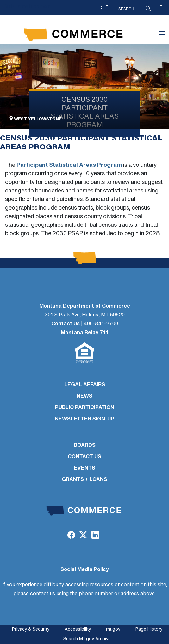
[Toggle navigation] (162, 32)
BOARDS (85, 446)
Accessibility (78, 630)
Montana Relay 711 (84, 333)
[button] (104, 9)
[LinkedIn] (95, 536)
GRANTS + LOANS (84, 480)
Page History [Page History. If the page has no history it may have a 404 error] (149, 630)
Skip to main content (28, 7)
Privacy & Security (31, 630)
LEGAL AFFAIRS (85, 385)
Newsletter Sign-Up (84, 419)
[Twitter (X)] (83, 536)
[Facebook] (71, 536)
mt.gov (113, 630)
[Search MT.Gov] (130, 9)
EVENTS (84, 468)
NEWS (84, 396)
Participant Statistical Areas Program (69, 165)
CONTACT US (84, 457)
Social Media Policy (85, 570)
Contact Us (66, 324)
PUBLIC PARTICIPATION (85, 408)
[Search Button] (148, 9)
